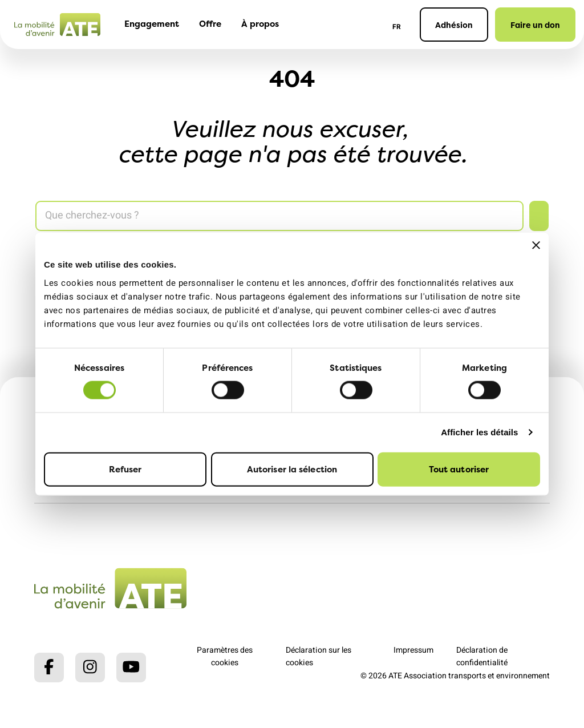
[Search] (279, 216)
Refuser (125, 469)
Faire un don (535, 25)
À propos (260, 24)
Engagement (152, 24)
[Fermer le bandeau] (536, 245)
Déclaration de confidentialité (482, 656)
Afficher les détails (479, 432)
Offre (210, 24)
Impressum (413, 650)
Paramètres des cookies (225, 656)
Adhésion (454, 25)
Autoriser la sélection (292, 469)
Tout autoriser (459, 469)
